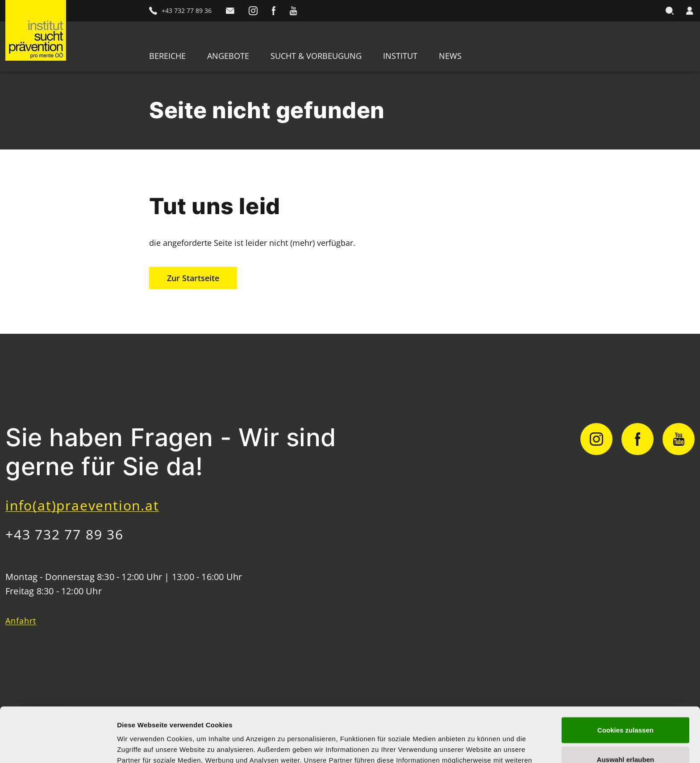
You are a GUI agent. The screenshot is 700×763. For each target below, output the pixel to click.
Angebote (228, 56)
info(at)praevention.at (82, 505)
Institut (400, 56)
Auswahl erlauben (625, 705)
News (450, 56)
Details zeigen (475, 745)
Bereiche (167, 56)
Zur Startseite (193, 278)
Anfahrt (21, 621)
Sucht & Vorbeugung (316, 56)
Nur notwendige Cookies (625, 734)
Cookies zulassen (625, 675)
